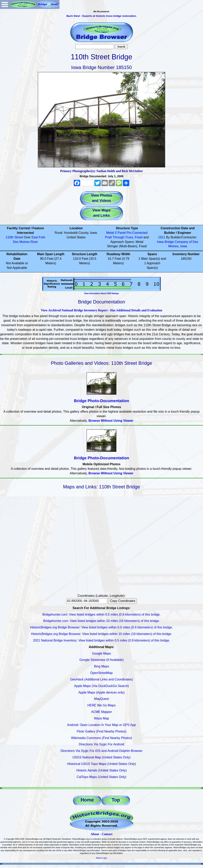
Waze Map (101, 718)
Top (116, 800)
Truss (129, 237)
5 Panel (120, 233)
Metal (110, 233)
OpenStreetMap (102, 673)
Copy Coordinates (123, 601)
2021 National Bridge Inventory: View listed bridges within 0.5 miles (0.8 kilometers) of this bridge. (102, 640)
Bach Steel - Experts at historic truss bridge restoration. (101, 16)
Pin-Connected (137, 233)
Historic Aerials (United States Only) (101, 770)
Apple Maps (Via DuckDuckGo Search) (101, 686)
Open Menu (5, 4)
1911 (162, 237)
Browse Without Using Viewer (111, 421)
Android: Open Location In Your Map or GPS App (102, 725)
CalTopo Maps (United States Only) (102, 777)
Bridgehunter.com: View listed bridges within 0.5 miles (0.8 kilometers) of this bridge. (101, 615)
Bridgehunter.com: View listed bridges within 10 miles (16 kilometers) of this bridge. (101, 621)
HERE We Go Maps (101, 705)
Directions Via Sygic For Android (101, 744)
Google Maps (101, 653)
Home (87, 800)
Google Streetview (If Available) (102, 660)
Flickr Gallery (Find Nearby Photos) (101, 731)
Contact (107, 834)
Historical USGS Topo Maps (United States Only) (102, 764)
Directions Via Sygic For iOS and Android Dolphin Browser (101, 751)
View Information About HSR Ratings (101, 293)
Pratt (108, 237)
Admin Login (101, 858)
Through (119, 237)
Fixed (139, 237)
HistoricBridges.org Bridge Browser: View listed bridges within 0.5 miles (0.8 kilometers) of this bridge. (101, 627)
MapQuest (101, 699)
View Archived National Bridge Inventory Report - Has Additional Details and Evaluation (101, 310)
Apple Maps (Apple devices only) (101, 692)
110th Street (14, 237)
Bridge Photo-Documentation (101, 401)
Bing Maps (101, 666)
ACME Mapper (102, 712)
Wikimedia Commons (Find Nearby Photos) (101, 738)
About (95, 834)
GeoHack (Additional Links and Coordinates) (101, 679)
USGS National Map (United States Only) (102, 757)
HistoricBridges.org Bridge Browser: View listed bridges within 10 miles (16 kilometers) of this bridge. (101, 634)
